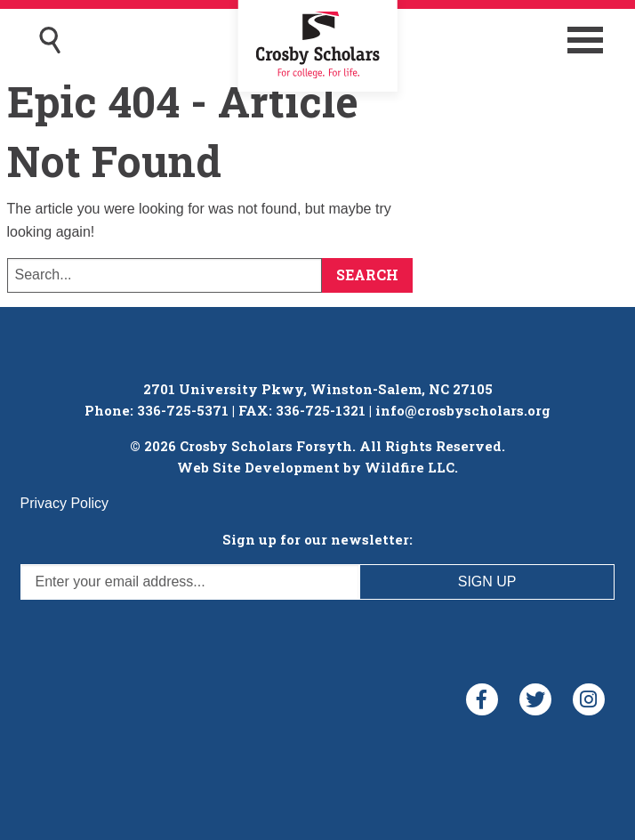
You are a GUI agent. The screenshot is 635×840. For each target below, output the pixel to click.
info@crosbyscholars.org (463, 410)
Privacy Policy (65, 503)
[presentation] (156, 634)
